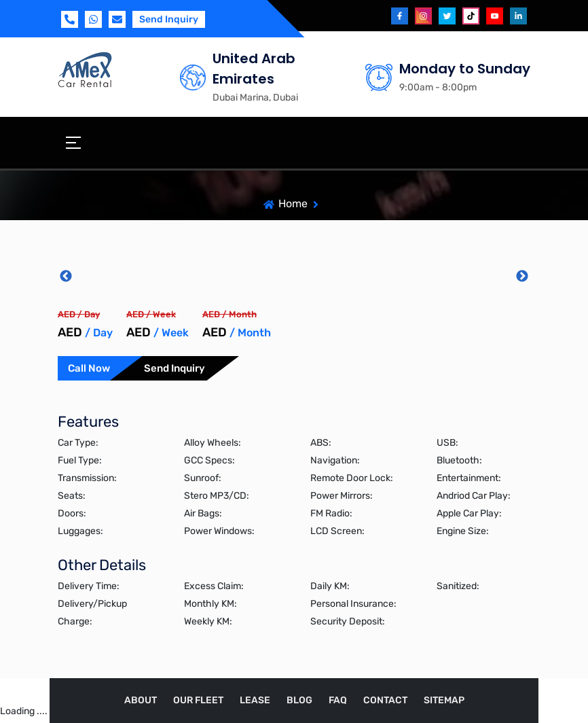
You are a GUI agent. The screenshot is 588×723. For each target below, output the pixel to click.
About (141, 700)
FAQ (338, 700)
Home (293, 204)
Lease (255, 700)
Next (522, 277)
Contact (385, 700)
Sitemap (444, 700)
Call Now (89, 368)
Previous (66, 277)
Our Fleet (198, 700)
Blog (299, 700)
